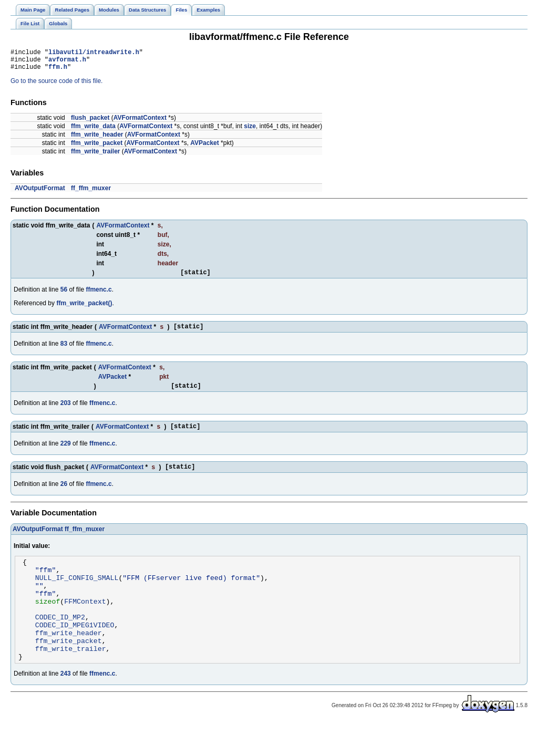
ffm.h (58, 71)
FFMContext (85, 623)
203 (66, 412)
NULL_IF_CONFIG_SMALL (77, 595)
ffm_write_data (93, 131)
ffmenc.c (99, 296)
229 (66, 454)
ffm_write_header (97, 139)
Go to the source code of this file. (56, 86)
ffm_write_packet (97, 148)
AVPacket (204, 148)
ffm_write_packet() (84, 309)
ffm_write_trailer (95, 156)
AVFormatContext (140, 122)
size (250, 131)
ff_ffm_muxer (91, 193)
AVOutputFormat (40, 193)
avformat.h (67, 62)
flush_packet (90, 122)
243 (66, 707)
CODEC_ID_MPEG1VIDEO (75, 651)
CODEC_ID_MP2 (60, 642)
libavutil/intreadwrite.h (94, 53)
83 (64, 351)
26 (64, 496)
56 (64, 296)
